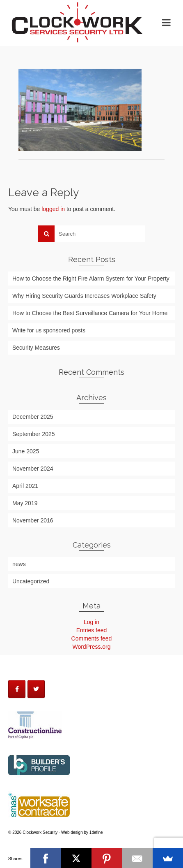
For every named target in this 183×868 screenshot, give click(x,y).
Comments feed (92, 638)
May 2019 (25, 503)
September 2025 (34, 434)
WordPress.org (91, 647)
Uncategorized (31, 581)
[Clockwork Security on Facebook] (17, 689)
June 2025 (26, 451)
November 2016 (33, 520)
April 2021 (25, 486)
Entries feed (92, 630)
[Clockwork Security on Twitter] (36, 689)
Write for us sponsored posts (49, 330)
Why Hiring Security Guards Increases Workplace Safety (84, 296)
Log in (91, 622)
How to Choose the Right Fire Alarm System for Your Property (91, 279)
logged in (53, 209)
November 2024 (33, 469)
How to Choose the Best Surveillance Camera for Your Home (90, 313)
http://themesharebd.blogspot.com (4, 847)
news (19, 564)
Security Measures (36, 348)
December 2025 (33, 417)
